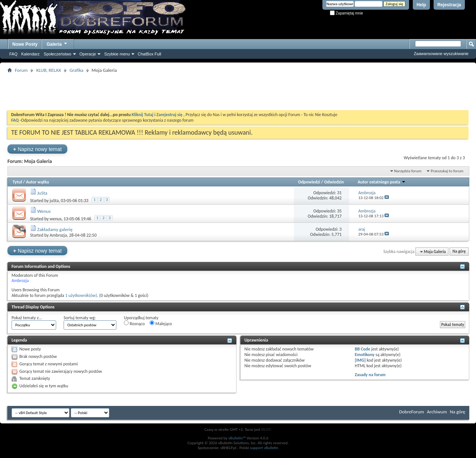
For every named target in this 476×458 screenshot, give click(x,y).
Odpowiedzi (309, 182)
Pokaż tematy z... (27, 318)
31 (339, 193)
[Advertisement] (238, 92)
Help (421, 5)
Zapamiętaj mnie (347, 13)
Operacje (88, 54)
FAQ (13, 54)
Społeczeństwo (58, 54)
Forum (21, 70)
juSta (54, 201)
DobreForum (411, 412)
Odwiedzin (334, 182)
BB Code (362, 349)
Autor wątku (38, 182)
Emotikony (365, 355)
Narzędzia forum (408, 171)
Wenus (44, 211)
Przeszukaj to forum (447, 171)
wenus (56, 219)
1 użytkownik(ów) (81, 295)
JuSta (42, 193)
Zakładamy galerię (55, 229)
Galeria (57, 43)
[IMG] (360, 360)
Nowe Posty (25, 44)
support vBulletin (264, 448)
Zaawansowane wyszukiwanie (441, 54)
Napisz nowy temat (37, 149)
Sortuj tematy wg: (80, 318)
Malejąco (161, 323)
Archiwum (437, 412)
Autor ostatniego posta (382, 182)
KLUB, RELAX (49, 70)
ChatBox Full (149, 54)
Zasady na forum (370, 375)
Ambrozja (58, 235)
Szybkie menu (117, 54)
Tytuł (17, 182)
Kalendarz (30, 54)
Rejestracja (449, 5)
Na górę (459, 252)
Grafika (76, 70)
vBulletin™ (237, 438)
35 (339, 211)
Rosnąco (134, 323)
